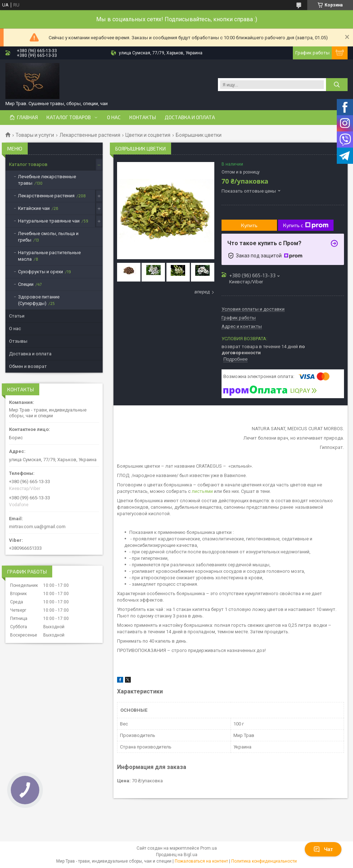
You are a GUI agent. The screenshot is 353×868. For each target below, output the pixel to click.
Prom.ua (209, 848)
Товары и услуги (35, 135)
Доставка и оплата (190, 117)
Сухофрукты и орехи (41, 272)
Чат (323, 849)
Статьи (17, 316)
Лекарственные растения (90, 135)
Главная (27, 117)
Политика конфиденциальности (264, 861)
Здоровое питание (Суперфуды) (39, 300)
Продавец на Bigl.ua (177, 855)
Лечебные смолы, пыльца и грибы (48, 237)
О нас (114, 117)
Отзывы (18, 341)
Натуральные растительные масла (49, 256)
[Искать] (337, 85)
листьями (202, 491)
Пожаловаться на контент (201, 861)
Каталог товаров (69, 117)
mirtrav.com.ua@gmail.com (37, 527)
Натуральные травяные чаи (49, 221)
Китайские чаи (34, 208)
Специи (26, 284)
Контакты (143, 117)
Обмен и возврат (28, 366)
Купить (249, 225)
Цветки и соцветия (148, 135)
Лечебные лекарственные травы (47, 180)
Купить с (306, 225)
